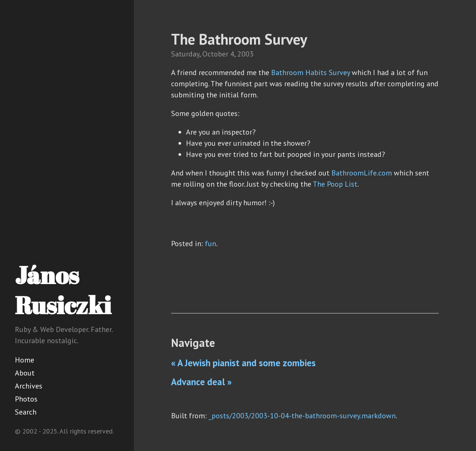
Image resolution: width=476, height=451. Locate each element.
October (215, 54)
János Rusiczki (63, 290)
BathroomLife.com (362, 173)
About (25, 373)
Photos (26, 399)
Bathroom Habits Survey (311, 73)
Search (26, 412)
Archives (29, 386)
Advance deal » (201, 382)
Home (25, 360)
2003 (245, 54)
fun (210, 244)
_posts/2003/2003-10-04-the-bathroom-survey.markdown (302, 416)
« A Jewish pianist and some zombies (243, 363)
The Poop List (335, 184)
